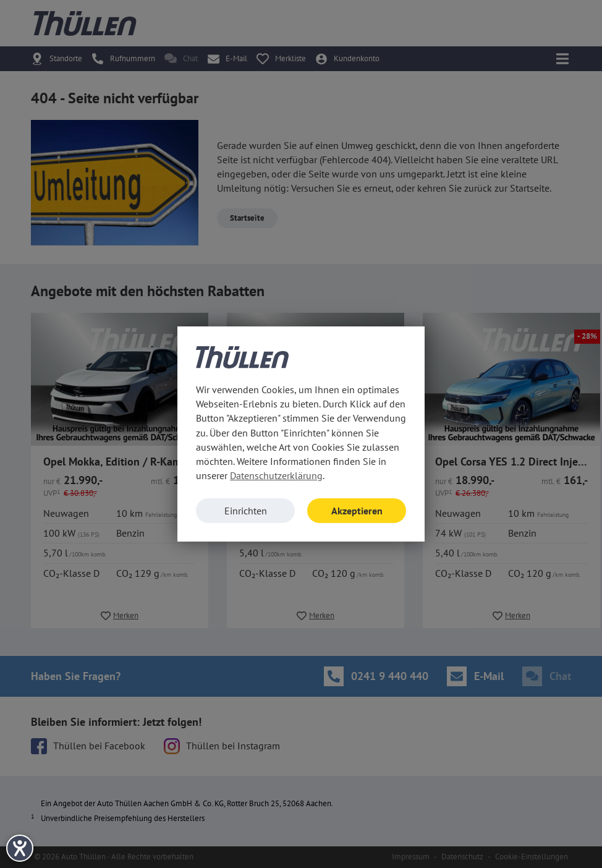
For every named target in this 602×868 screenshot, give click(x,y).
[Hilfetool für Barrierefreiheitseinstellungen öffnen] (20, 848)
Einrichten (246, 511)
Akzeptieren (357, 511)
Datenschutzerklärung (276, 475)
